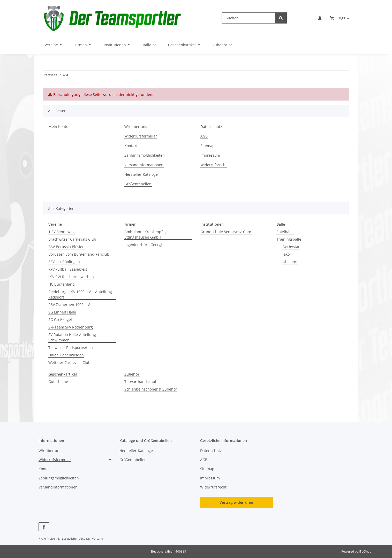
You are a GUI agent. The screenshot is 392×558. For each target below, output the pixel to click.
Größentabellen (138, 184)
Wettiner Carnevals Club (69, 362)
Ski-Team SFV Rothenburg (71, 327)
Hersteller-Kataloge (141, 174)
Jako (286, 254)
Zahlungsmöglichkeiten (145, 155)
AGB (204, 136)
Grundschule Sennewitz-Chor (226, 232)
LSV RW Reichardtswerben (71, 277)
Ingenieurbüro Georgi (143, 245)
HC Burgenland (62, 284)
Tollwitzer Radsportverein (71, 347)
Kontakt (131, 146)
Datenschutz (211, 127)
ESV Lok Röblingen (64, 262)
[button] (320, 18)
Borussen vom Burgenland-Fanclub (79, 254)
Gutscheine (58, 382)
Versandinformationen (144, 165)
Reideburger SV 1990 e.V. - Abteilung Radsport (80, 294)
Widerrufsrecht (214, 165)
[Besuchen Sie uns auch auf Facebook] (44, 527)
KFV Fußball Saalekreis (68, 269)
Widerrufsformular (141, 136)
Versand (98, 538)
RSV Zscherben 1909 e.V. (70, 305)
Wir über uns (136, 127)
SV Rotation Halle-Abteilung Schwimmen (72, 337)
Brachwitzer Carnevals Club (72, 239)
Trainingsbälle (289, 239)
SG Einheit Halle (62, 312)
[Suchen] (248, 18)
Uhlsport (290, 262)
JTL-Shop (365, 551)
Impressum (210, 155)
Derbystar (291, 247)
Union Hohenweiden (66, 355)
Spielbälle (285, 232)
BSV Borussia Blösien (66, 247)
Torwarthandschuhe (142, 382)
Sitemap (208, 146)
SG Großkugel (60, 320)
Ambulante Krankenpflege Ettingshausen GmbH (147, 234)
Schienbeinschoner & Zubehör (151, 389)
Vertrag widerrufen (236, 502)
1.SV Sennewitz (61, 232)
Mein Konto (58, 127)
